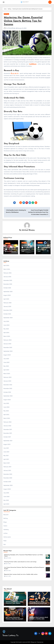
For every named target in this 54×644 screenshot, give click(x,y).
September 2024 (8, 317)
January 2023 (7, 381)
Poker (5, 541)
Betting (6, 14)
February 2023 (7, 377)
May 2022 (6, 411)
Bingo (5, 522)
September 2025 (8, 291)
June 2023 (6, 362)
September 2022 (8, 396)
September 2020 (8, 485)
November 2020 (8, 478)
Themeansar (40, 642)
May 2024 (6, 329)
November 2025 (8, 284)
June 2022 (7, 407)
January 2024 (7, 344)
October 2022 (7, 392)
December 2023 (8, 347)
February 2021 (7, 467)
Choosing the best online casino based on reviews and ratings (20, 562)
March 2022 (7, 418)
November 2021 (8, 433)
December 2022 (8, 385)
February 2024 (8, 340)
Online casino (7, 537)
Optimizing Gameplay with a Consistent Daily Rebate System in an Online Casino (14, 603)
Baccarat (6, 514)
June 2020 (7, 496)
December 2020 (8, 474)
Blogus (33, 642)
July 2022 (6, 403)
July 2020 (6, 493)
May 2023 (6, 366)
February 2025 (7, 303)
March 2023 (7, 373)
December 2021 (8, 429)
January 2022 (7, 426)
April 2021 (6, 459)
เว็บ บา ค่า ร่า (15, 73)
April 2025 (6, 299)
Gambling (6, 529)
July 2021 (6, 448)
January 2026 (7, 276)
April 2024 (6, 332)
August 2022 (7, 399)
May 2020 (6, 500)
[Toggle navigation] (4, 2)
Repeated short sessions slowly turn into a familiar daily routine (21, 574)
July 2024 (6, 321)
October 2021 (7, 437)
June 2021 (6, 452)
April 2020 (6, 504)
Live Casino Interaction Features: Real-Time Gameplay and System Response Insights (15, 619)
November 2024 (8, 310)
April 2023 (6, 370)
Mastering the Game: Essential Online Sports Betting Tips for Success (24, 21)
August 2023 (7, 355)
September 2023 (8, 351)
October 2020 (7, 481)
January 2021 (7, 470)
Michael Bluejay (12, 28)
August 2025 (7, 295)
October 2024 (7, 314)
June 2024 (7, 325)
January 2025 (7, 306)
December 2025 (8, 280)
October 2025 (7, 288)
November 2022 (8, 388)
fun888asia (33, 64)
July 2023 (6, 358)
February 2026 (8, 273)
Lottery (6, 533)
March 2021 (7, 463)
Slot (5, 544)
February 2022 (8, 422)
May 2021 (6, 455)
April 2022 (6, 414)
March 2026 (7, 269)
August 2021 (7, 444)
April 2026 (6, 265)
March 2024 (7, 336)
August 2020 (7, 489)
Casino (5, 526)
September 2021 (8, 440)
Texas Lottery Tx (10, 635)
